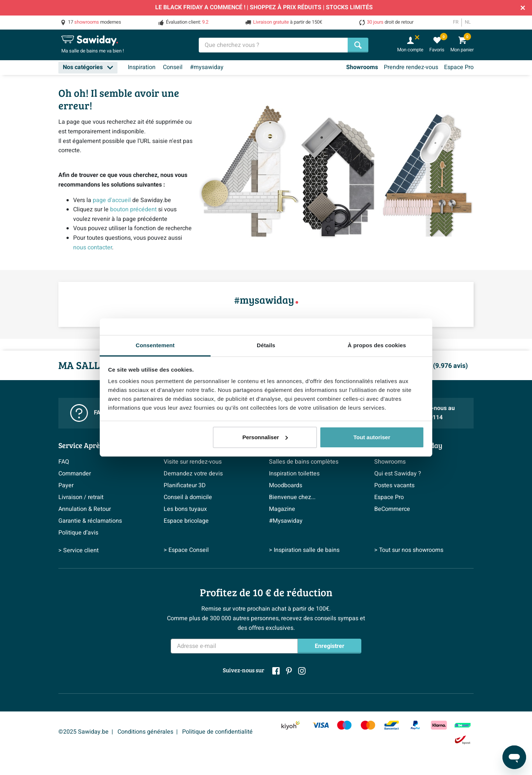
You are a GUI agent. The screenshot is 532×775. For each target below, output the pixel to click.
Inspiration (142, 67)
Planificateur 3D (185, 485)
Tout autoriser (372, 437)
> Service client (79, 550)
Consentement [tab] (155, 345)
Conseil (173, 67)
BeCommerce (392, 509)
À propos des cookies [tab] (377, 345)
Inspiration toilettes (294, 474)
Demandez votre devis (193, 474)
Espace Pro (459, 67)
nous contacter (93, 247)
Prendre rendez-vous (411, 67)
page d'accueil (112, 200)
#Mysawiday (286, 521)
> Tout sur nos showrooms (409, 550)
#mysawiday (207, 67)
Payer (66, 485)
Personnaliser (265, 437)
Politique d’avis (78, 533)
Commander (75, 474)
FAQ (64, 462)
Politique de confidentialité (217, 732)
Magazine (282, 509)
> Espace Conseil (186, 550)
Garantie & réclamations (90, 521)
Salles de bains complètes (304, 462)
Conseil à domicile (188, 497)
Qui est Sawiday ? (398, 474)
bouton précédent (133, 209)
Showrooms (362, 67)
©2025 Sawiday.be (83, 732)
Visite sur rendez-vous (193, 462)
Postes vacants (394, 485)
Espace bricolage (186, 521)
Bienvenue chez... (292, 497)
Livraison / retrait (81, 497)
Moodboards (286, 485)
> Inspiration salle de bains (304, 550)
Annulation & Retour (85, 509)
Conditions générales (145, 732)
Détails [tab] (266, 345)
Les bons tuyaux (185, 509)
